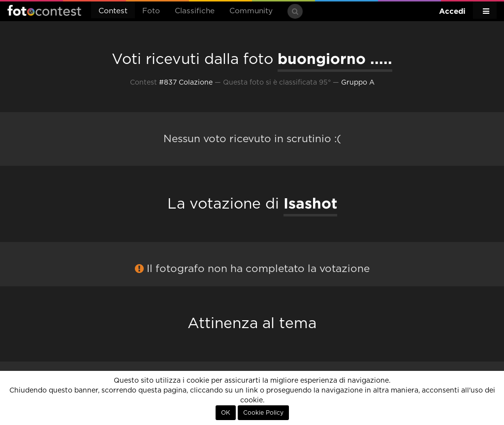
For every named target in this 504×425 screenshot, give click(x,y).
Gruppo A (358, 83)
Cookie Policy (263, 413)
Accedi (452, 11)
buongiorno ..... (335, 59)
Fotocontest (44, 10)
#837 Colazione (186, 83)
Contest (113, 11)
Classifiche (195, 11)
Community (251, 11)
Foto (151, 11)
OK (226, 413)
